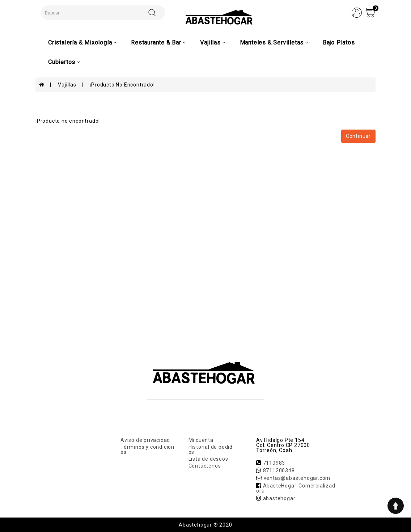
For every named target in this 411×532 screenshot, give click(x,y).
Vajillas (67, 85)
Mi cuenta (201, 440)
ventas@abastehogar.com (297, 478)
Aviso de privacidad (145, 440)
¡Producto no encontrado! (122, 85)
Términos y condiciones (147, 449)
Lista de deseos (208, 459)
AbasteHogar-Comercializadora (296, 488)
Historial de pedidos (211, 449)
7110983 (274, 463)
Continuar (358, 136)
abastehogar (279, 498)
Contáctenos (205, 466)
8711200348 (279, 470)
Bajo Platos (339, 43)
